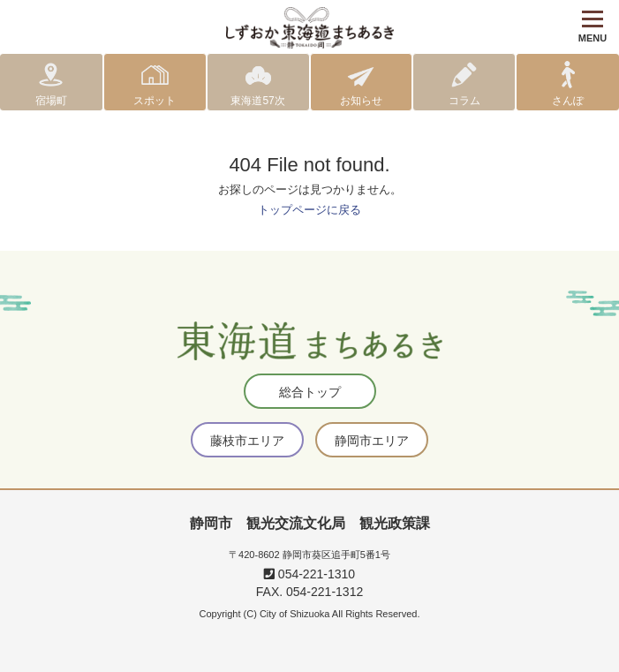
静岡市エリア (372, 441)
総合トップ (310, 392)
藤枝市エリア (247, 441)
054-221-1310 (309, 574)
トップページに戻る (309, 210)
